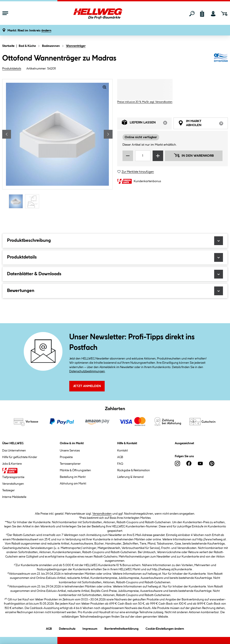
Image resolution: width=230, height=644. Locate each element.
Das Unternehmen (14, 451)
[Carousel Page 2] (33, 201)
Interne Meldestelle (14, 497)
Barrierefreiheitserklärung (121, 628)
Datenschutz (67, 628)
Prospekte (66, 457)
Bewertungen (115, 291)
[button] (29, 31)
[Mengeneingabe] (143, 156)
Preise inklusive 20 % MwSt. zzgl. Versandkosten (145, 102)
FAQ (120, 464)
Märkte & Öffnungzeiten (75, 470)
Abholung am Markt (73, 484)
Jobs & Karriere (12, 464)
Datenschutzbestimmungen (87, 371)
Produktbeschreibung (115, 241)
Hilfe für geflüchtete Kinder (20, 457)
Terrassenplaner (70, 464)
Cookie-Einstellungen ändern (165, 628)
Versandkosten (102, 514)
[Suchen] (192, 14)
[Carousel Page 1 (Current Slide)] (17, 201)
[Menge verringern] (128, 156)
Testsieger (8, 490)
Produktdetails (12, 69)
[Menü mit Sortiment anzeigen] (5, 14)
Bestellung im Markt (73, 477)
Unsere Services (70, 451)
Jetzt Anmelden (87, 386)
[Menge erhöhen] (158, 156)
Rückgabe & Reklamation (134, 470)
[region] (57, 144)
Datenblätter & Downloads (115, 274)
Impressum (90, 628)
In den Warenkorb (194, 155)
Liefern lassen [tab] (147, 124)
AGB (120, 457)
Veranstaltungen (13, 484)
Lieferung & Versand (130, 477)
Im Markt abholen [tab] (203, 124)
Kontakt (122, 451)
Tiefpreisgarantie (13, 477)
